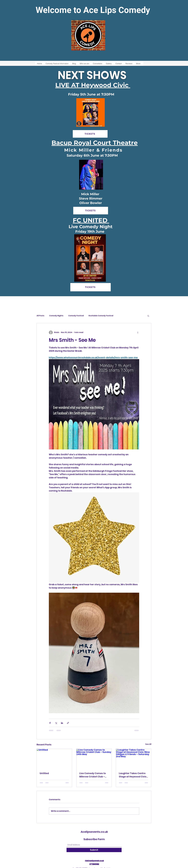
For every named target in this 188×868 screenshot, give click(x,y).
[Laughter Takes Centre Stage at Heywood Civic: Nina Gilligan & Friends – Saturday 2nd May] (134, 759)
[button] (148, 316)
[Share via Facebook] (50, 723)
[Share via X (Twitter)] (56, 723)
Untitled (44, 773)
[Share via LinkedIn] (62, 723)
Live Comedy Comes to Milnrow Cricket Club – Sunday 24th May (93, 775)
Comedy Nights (56, 316)
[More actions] (138, 332)
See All (148, 744)
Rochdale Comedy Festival (101, 316)
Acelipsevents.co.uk (94, 832)
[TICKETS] (90, 134)
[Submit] (94, 850)
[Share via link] (68, 723)
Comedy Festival (76, 316)
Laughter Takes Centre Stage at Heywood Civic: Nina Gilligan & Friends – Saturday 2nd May (133, 775)
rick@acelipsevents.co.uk (94, 861)
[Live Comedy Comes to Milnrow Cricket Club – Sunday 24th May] (94, 759)
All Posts (40, 316)
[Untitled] (54, 759)
